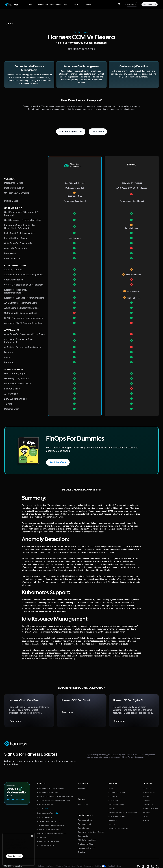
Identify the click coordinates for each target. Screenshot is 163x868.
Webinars (113, 820)
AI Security (42, 837)
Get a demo (98, 132)
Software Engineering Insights (51, 825)
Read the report (14, 856)
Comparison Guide (117, 793)
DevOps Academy (116, 805)
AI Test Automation (46, 845)
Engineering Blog (85, 844)
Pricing (67, 4)
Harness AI (83, 789)
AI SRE (40, 809)
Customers (43, 4)
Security (147, 812)
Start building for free (71, 132)
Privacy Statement (85, 866)
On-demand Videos (117, 816)
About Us (147, 789)
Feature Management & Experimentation (55, 797)
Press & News (149, 793)
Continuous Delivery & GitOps (50, 789)
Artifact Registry (45, 817)
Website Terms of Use (66, 866)
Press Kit (147, 820)
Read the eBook (58, 462)
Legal (145, 816)
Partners (147, 797)
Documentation (85, 820)
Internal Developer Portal (49, 821)
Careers (146, 801)
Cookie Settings (115, 866)
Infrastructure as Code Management (54, 801)
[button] (31, 4)
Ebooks (112, 809)
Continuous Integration (48, 793)
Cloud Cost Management (48, 841)
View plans (83, 804)
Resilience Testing (45, 805)
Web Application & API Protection (52, 833)
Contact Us (148, 805)
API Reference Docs (87, 840)
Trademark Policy (151, 809)
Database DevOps (45, 813)
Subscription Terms (46, 866)
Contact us (132, 4)
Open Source (56, 4)
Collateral (113, 797)
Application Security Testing (50, 829)
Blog (111, 789)
